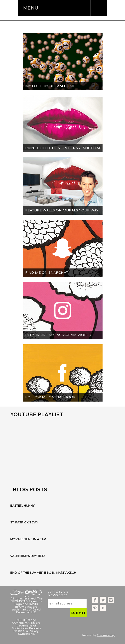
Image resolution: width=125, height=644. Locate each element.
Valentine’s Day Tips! (27, 556)
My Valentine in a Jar (28, 539)
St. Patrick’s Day (24, 522)
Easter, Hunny (22, 506)
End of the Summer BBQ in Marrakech (43, 573)
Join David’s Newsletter (58, 593)
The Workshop (106, 635)
